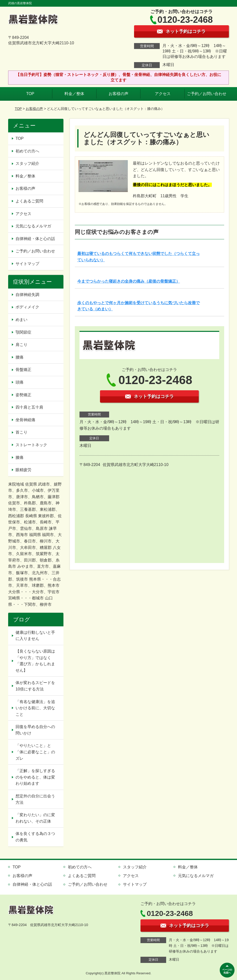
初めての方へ (27, 151)
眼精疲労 (23, 470)
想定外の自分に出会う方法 (35, 799)
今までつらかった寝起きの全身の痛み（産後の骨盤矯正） (129, 281)
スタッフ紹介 (27, 163)
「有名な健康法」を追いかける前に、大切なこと (35, 708)
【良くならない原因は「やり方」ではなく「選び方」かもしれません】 (35, 661)
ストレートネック (31, 445)
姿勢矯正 (23, 395)
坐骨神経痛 (25, 420)
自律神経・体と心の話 (35, 239)
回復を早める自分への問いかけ (35, 730)
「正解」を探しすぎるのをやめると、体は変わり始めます (35, 777)
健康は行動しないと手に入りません (35, 636)
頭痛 (20, 382)
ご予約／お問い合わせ (207, 94)
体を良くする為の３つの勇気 (35, 837)
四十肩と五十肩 (29, 407)
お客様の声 (118, 94)
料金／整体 (74, 94)
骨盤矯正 (23, 370)
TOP (30, 94)
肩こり (21, 345)
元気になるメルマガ (33, 226)
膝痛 (20, 457)
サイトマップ (27, 264)
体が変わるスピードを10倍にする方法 (35, 686)
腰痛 (20, 357)
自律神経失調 (27, 295)
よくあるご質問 (29, 201)
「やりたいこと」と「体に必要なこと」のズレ (35, 752)
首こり (21, 432)
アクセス (163, 94)
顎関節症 (23, 332)
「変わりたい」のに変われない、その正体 (35, 818)
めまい (21, 320)
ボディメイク (27, 307)
